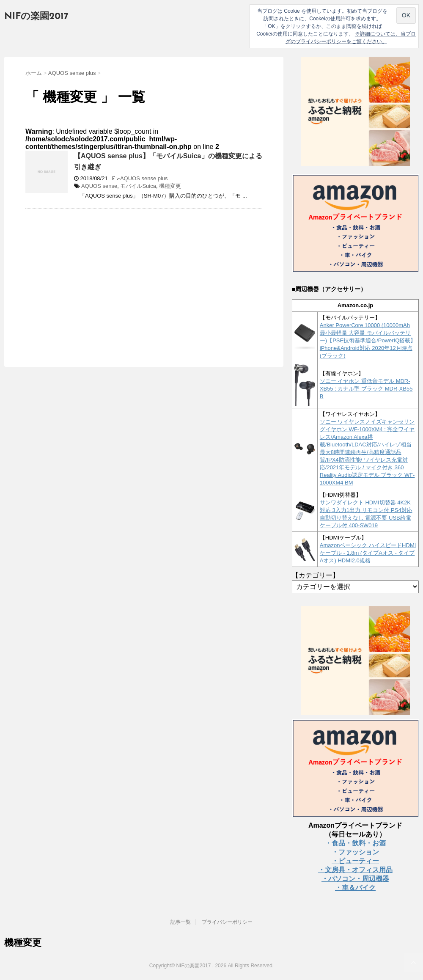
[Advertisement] (96, 276)
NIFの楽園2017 (36, 17)
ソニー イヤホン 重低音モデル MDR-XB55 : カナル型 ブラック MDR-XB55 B (366, 389)
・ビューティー (355, 861)
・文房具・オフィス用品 (355, 870)
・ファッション (355, 852)
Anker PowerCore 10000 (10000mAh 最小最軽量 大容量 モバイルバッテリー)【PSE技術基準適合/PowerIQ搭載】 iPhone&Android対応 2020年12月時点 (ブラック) (368, 340)
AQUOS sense (99, 186)
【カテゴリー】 (316, 575)
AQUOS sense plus (144, 178)
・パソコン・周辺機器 (355, 879)
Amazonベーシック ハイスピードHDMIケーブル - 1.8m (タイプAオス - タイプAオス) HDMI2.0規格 (368, 553)
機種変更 (170, 186)
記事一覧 (181, 922)
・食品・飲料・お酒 (355, 843)
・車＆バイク (355, 888)
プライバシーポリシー (227, 922)
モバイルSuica (138, 186)
